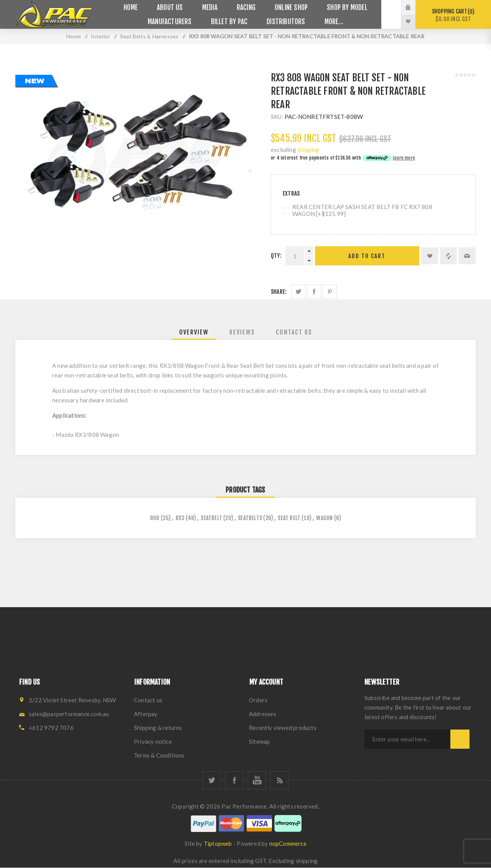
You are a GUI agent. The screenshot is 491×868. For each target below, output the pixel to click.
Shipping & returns (158, 728)
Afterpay (146, 714)
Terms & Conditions (159, 755)
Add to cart (367, 256)
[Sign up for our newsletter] (407, 739)
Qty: (276, 256)
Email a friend (467, 256)
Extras (291, 194)
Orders (258, 700)
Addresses (263, 714)
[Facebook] (234, 780)
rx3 (180, 518)
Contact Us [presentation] (294, 332)
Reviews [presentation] (242, 332)
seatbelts (250, 518)
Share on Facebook (314, 292)
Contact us (148, 700)
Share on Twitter (298, 292)
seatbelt (211, 518)
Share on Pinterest (330, 292)
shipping (308, 150)
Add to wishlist (430, 256)
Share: (279, 292)
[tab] (194, 332)
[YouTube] (257, 780)
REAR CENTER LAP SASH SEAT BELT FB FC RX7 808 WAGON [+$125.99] (362, 210)
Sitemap (259, 741)
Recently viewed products (283, 728)
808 (155, 518)
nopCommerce (288, 843)
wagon (324, 518)
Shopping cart (453, 15)
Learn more (404, 158)
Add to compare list (448, 256)
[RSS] (279, 780)
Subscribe (460, 739)
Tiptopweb (218, 843)
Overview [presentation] (194, 332)
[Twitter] (212, 780)
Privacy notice (153, 741)
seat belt (289, 518)
